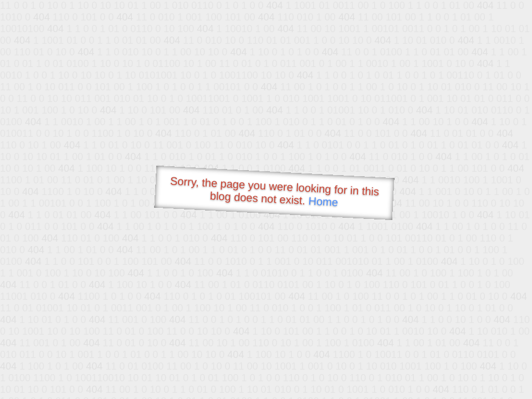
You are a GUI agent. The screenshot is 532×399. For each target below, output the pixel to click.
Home (323, 201)
